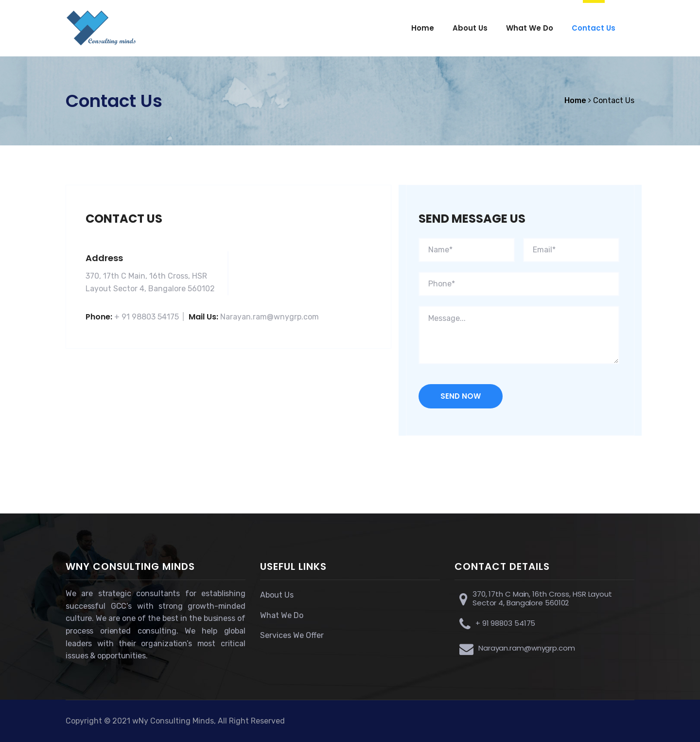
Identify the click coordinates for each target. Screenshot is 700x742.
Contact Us (594, 28)
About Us (470, 28)
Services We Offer (292, 635)
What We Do (530, 28)
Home (423, 28)
